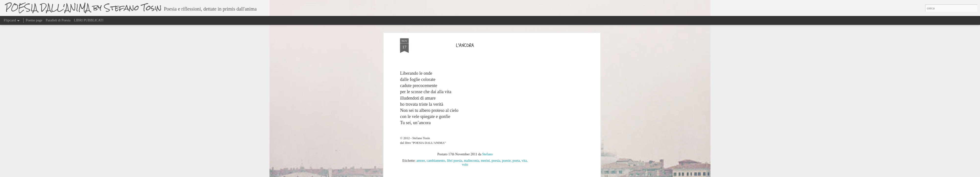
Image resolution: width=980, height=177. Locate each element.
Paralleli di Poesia (58, 20)
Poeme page (34, 20)
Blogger (529, 174)
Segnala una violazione (547, 174)
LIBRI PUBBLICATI (89, 20)
